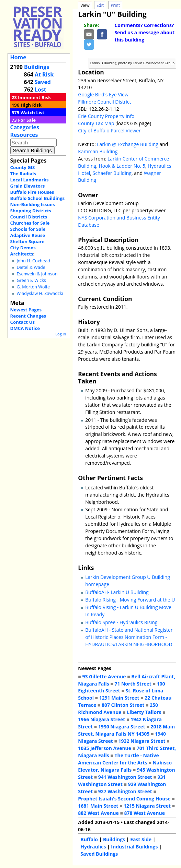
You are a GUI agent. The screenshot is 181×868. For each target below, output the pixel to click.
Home (18, 57)
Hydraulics (93, 847)
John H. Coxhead (33, 261)
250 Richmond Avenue (118, 709)
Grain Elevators (28, 186)
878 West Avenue (144, 813)
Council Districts (29, 217)
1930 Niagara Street (122, 727)
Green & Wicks (31, 280)
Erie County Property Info (106, 116)
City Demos (23, 248)
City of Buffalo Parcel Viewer (109, 130)
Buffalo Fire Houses (32, 192)
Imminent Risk (34, 97)
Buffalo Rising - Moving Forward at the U (130, 600)
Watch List (32, 112)
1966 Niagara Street (101, 719)
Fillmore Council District (104, 102)
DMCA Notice (25, 328)
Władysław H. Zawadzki (40, 293)
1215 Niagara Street (147, 806)
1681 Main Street (98, 806)
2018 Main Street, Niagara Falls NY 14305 (126, 730)
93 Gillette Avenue (104, 676)
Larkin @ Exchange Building (128, 144)
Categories (25, 127)
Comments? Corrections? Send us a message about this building (144, 32)
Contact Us (22, 322)
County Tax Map (96, 123)
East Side (141, 839)
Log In (61, 334)
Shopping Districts (31, 211)
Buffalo (89, 839)
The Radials (23, 174)
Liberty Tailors (144, 712)
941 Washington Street (125, 777)
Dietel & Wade (31, 267)
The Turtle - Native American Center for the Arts (118, 759)
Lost (41, 90)
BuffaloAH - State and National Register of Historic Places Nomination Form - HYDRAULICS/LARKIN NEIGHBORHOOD (129, 637)
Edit (100, 5)
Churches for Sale (30, 223)
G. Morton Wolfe (33, 287)
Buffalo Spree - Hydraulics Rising (121, 622)
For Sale (27, 120)
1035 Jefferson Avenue (105, 748)
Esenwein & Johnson (37, 274)
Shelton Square (27, 241)
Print (115, 5)
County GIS (23, 167)
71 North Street (133, 684)
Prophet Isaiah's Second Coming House (124, 799)
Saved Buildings (99, 854)
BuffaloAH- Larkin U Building (117, 592)
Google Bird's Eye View (103, 94)
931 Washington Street (122, 781)
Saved (43, 82)
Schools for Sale (28, 229)
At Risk (44, 74)
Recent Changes (28, 316)
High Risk (31, 105)
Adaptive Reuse (28, 235)
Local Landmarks (30, 180)
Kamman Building (98, 151)
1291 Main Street (119, 698)
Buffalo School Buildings (38, 198)
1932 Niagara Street (142, 741)
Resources (24, 135)
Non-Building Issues (33, 204)
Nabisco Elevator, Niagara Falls (125, 766)
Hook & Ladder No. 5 (122, 166)
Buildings (37, 67)
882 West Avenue (98, 813)
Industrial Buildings (134, 847)
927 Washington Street (125, 791)
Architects (22, 254)
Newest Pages (26, 310)
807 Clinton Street (123, 705)
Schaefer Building (112, 173)
